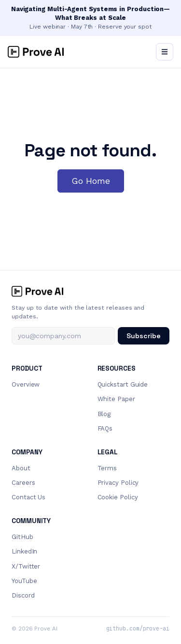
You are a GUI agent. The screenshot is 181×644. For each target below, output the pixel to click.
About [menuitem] (21, 468)
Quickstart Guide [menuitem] (123, 384)
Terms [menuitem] (107, 468)
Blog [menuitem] (104, 414)
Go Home (91, 181)
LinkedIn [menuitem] (24, 551)
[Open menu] (165, 52)
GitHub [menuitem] (22, 537)
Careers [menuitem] (23, 483)
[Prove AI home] (90, 291)
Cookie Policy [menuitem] (118, 497)
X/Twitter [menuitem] (26, 566)
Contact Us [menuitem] (28, 497)
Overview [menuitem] (26, 384)
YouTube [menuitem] (24, 581)
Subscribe (144, 336)
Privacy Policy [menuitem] (118, 483)
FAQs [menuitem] (105, 428)
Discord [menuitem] (23, 595)
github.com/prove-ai (138, 628)
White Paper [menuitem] (116, 399)
